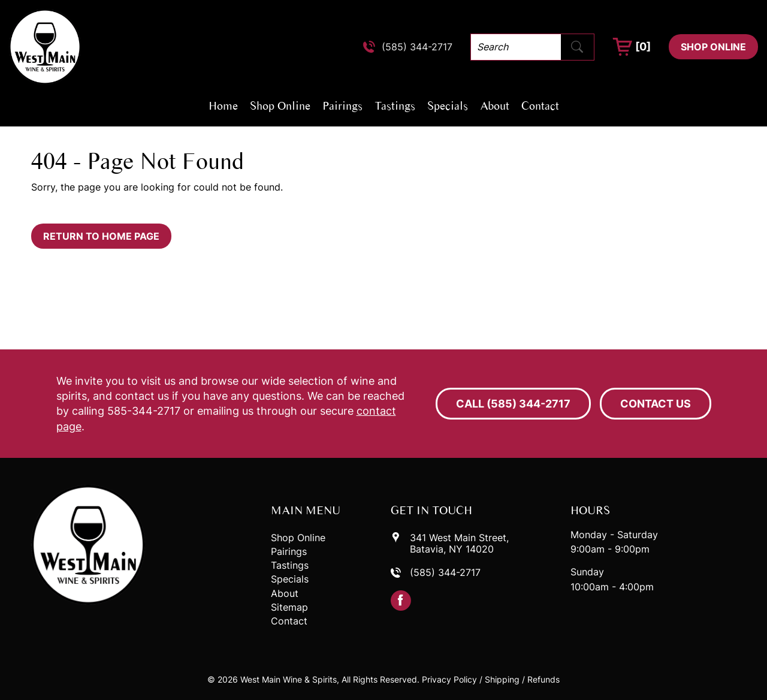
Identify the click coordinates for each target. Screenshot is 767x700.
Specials (448, 105)
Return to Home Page (101, 236)
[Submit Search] (577, 47)
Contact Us (656, 404)
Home (223, 105)
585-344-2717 (144, 411)
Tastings (395, 105)
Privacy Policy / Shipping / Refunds (491, 679)
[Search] (516, 47)
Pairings (342, 105)
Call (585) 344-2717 (513, 404)
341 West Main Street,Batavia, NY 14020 (459, 544)
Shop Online (713, 47)
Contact (540, 105)
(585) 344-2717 (417, 47)
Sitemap (289, 607)
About (495, 105)
